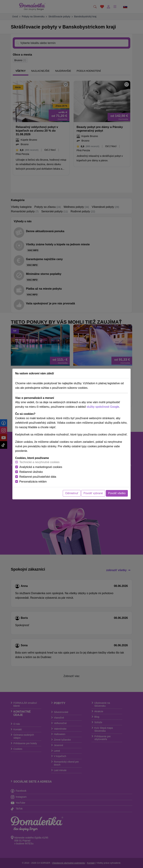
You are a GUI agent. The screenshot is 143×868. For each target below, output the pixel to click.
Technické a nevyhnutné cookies (39, 462)
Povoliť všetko (117, 493)
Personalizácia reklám (33, 482)
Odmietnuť (72, 493)
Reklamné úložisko (31, 472)
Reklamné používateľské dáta (38, 477)
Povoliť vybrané (93, 493)
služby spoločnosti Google (103, 407)
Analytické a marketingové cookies (41, 467)
